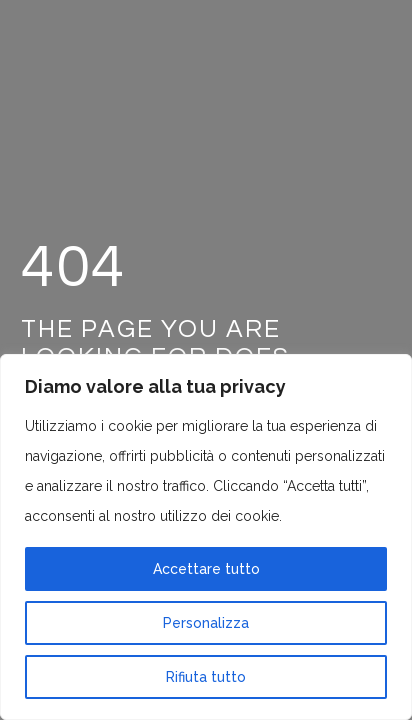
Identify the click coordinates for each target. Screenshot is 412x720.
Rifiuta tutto (206, 677)
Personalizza (206, 623)
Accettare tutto (206, 569)
